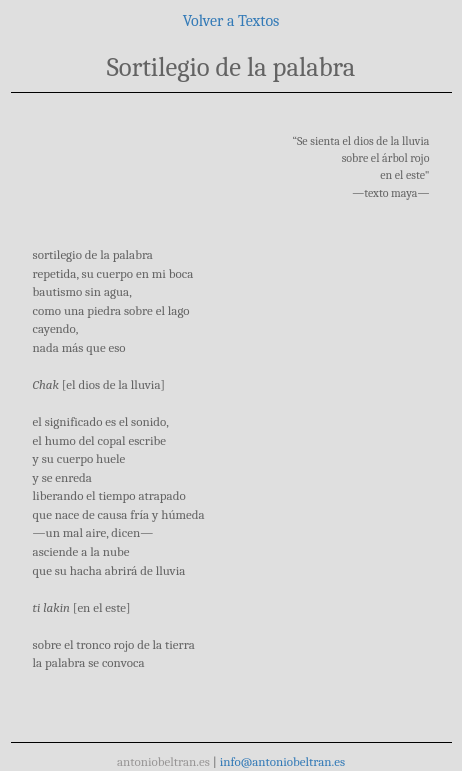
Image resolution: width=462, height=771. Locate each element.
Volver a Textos (231, 21)
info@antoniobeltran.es (282, 761)
